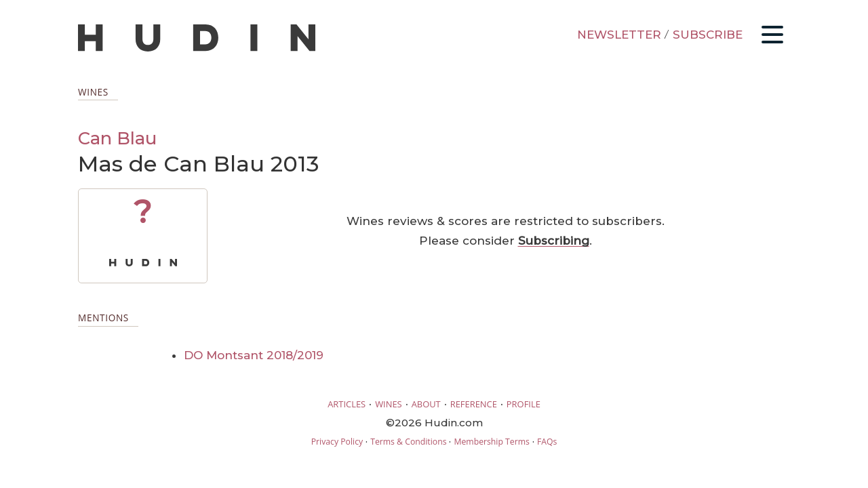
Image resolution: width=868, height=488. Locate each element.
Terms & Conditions (408, 442)
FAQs (547, 442)
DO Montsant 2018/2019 (254, 355)
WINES (389, 404)
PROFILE (524, 404)
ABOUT (426, 404)
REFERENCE (474, 404)
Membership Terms (491, 442)
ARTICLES (347, 404)
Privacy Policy (337, 442)
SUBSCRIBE (708, 35)
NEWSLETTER (619, 35)
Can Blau (117, 138)
